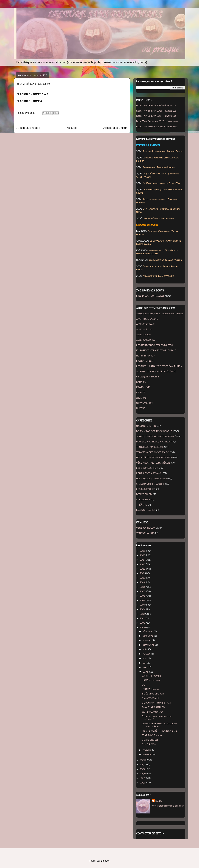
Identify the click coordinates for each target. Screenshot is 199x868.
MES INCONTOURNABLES (150, 296)
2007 (143, 764)
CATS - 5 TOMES (151, 676)
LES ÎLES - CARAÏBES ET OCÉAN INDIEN (159, 366)
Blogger (105, 861)
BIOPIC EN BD (144, 494)
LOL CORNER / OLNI (147, 468)
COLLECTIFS (143, 499)
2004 (143, 778)
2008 (143, 760)
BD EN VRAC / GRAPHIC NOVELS (154, 431)
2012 (143, 614)
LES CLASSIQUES (146, 489)
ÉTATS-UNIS (143, 387)
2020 (143, 578)
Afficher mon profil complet (168, 806)
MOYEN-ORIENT (145, 361)
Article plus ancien (115, 128)
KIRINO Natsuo (150, 689)
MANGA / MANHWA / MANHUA (153, 442)
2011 (142, 618)
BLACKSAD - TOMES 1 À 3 (156, 703)
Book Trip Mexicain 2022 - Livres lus (157, 126)
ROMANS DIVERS (146, 426)
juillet (147, 654)
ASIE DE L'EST (144, 329)
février (147, 750)
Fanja (159, 801)
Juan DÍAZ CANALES (153, 707)
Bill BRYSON (149, 744)
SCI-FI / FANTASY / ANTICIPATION (155, 436)
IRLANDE (141, 398)
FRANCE (141, 392)
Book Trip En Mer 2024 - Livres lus (156, 116)
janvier (147, 754)
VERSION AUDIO (145, 533)
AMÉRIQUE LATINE (147, 319)
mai (145, 663)
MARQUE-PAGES (146, 510)
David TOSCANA (150, 698)
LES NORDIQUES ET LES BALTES (154, 345)
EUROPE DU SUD (146, 356)
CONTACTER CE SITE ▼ (150, 833)
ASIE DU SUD (144, 334)
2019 (143, 582)
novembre (148, 636)
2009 (143, 627)
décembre (148, 631)
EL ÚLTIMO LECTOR (153, 694)
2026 (143, 551)
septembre (149, 645)
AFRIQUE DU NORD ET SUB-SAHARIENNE (160, 313)
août (145, 649)
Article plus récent (28, 128)
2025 (143, 555)
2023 (143, 564)
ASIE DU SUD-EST (147, 340)
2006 (143, 769)
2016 (143, 596)
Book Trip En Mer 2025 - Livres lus (156, 111)
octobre (147, 640)
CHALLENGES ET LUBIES (150, 484)
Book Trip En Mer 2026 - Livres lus (156, 105)
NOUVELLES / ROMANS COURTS (154, 457)
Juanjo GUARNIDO (152, 712)
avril (146, 667)
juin (145, 658)
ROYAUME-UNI (145, 403)
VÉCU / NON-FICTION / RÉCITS (153, 463)
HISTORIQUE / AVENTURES (151, 478)
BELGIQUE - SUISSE (148, 377)
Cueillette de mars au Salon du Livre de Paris (159, 725)
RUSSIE (141, 408)
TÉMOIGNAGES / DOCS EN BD (153, 452)
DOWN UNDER (150, 740)
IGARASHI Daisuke (152, 735)
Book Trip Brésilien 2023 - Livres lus (157, 121)
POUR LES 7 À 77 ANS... (149, 473)
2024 (143, 560)
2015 (143, 600)
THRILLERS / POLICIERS (150, 447)
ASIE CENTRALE (145, 324)
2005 (143, 774)
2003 (143, 783)
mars (146, 672)
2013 (143, 609)
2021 (143, 573)
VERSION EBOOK (146, 528)
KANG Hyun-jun (151, 680)
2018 (143, 587)
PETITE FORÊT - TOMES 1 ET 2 (159, 731)
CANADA (141, 382)
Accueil (72, 128)
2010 (143, 623)
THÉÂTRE (142, 505)
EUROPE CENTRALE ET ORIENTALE (156, 350)
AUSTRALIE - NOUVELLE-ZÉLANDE (156, 371)
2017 (143, 591)
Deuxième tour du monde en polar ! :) (157, 718)
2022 (143, 569)
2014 (143, 605)
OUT (144, 685)
